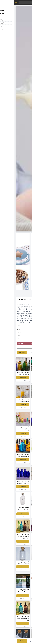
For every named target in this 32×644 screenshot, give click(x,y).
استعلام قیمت (8, 353)
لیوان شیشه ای (24, 517)
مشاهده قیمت (24, 379)
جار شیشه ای (24, 489)
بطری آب (8, 517)
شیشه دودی (24, 382)
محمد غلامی (19, 353)
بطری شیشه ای (8, 380)
